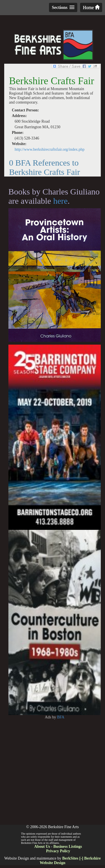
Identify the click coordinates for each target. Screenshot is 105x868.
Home (91, 7)
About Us (42, 847)
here (60, 201)
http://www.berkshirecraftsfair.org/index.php (50, 149)
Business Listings (67, 847)
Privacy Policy (58, 851)
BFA (61, 717)
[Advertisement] (53, 772)
